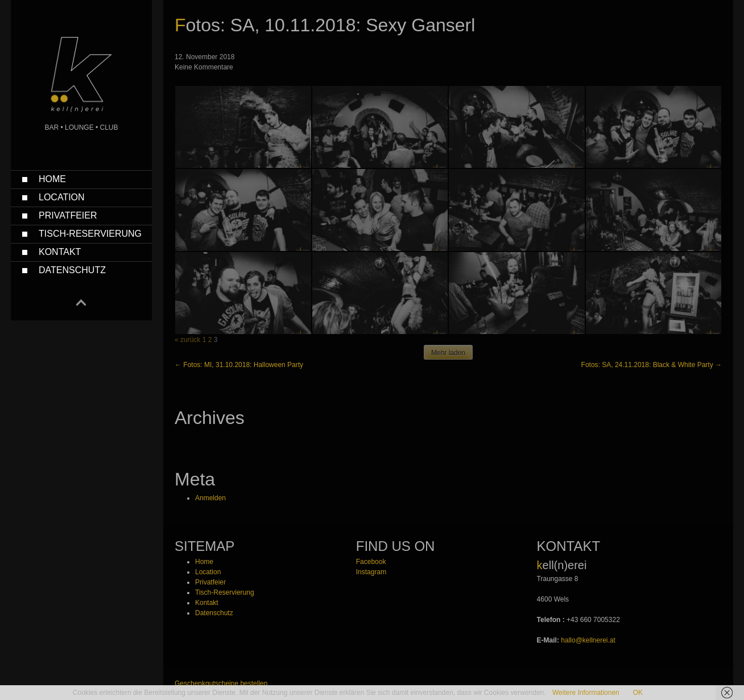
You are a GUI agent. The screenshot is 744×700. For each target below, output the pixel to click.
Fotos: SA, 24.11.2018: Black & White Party (652, 365)
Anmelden (210, 498)
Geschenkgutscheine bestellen (221, 683)
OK (638, 693)
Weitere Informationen (586, 693)
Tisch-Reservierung (90, 234)
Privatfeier (68, 215)
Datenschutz (72, 270)
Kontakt (60, 252)
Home (52, 179)
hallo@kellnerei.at (588, 640)
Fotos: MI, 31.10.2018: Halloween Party (239, 365)
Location (62, 197)
